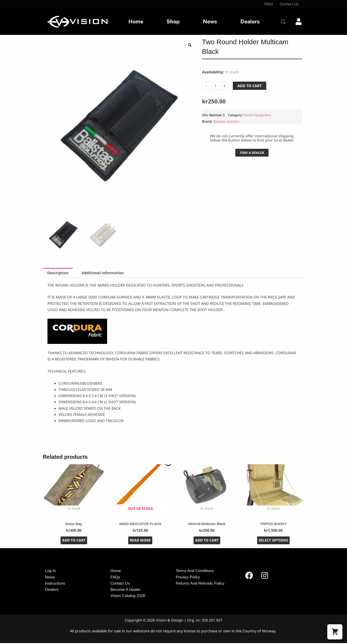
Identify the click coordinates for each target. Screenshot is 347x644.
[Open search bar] (283, 22)
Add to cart (250, 86)
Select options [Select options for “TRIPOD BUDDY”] (273, 541)
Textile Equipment (257, 115)
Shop (173, 21)
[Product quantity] (216, 86)
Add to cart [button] (74, 541)
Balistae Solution (226, 121)
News (210, 21)
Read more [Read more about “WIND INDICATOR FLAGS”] (140, 541)
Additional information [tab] (103, 273)
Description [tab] (58, 273)
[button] (335, 632)
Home (136, 21)
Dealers (250, 21)
